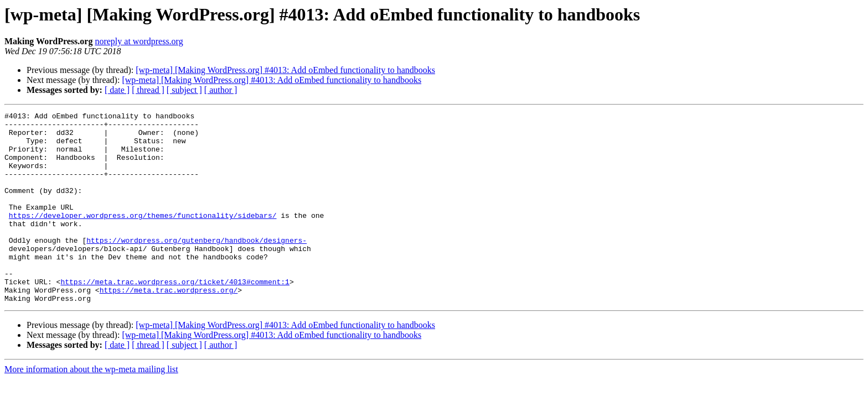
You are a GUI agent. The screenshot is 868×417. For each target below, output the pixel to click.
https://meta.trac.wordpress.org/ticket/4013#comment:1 (175, 316)
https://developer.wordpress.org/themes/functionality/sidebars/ (143, 237)
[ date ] (117, 90)
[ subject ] (184, 90)
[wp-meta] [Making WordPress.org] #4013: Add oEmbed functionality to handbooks (285, 70)
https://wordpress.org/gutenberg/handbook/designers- (197, 267)
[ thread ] (148, 90)
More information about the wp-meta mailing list (91, 407)
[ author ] (221, 90)
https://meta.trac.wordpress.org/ (169, 326)
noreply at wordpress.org (139, 41)
